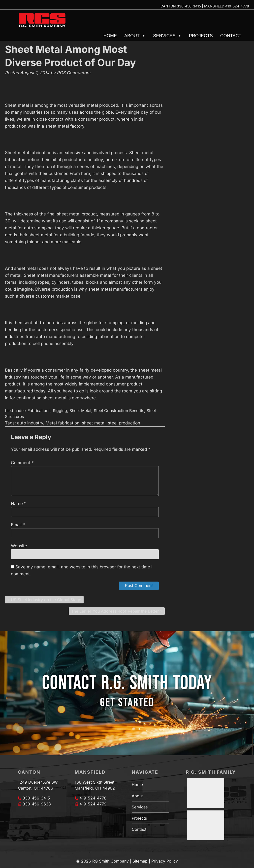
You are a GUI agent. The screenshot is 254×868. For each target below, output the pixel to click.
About (135, 36)
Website (19, 546)
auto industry (30, 423)
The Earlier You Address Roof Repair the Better (115, 611)
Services (167, 36)
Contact (231, 36)
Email (18, 525)
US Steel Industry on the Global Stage (46, 600)
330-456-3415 (189, 6)
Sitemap (140, 861)
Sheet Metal (80, 411)
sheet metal (94, 423)
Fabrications (39, 411)
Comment (22, 463)
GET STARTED (127, 703)
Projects (201, 36)
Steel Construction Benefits (119, 411)
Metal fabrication (63, 423)
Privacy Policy (165, 861)
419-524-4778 (237, 6)
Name (19, 504)
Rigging (60, 411)
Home (110, 36)
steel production (124, 423)
